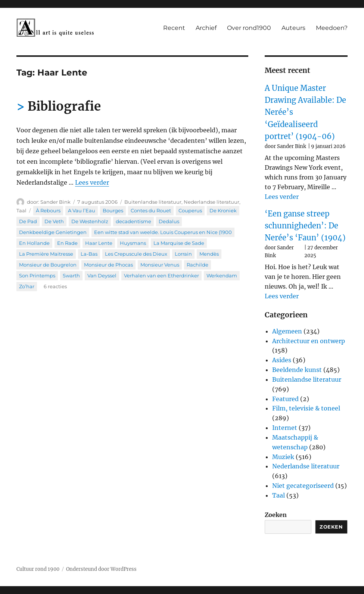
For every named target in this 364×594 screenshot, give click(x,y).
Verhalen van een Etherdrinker (161, 276)
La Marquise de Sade (179, 243)
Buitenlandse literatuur (153, 202)
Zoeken (276, 515)
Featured (285, 399)
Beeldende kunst (297, 370)
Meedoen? (332, 28)
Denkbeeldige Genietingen (53, 232)
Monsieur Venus (160, 265)
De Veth (54, 221)
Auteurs (293, 28)
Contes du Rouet (151, 210)
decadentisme (133, 221)
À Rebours (48, 210)
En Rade (67, 243)
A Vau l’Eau (82, 210)
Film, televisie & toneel (306, 408)
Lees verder (92, 182)
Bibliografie (64, 106)
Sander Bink (55, 202)
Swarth (71, 276)
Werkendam (222, 276)
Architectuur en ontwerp (309, 341)
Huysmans (133, 243)
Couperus (190, 210)
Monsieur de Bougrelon (48, 265)
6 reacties (55, 286)
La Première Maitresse (46, 254)
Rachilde (197, 265)
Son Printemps (37, 276)
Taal (21, 210)
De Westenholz (90, 221)
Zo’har (27, 286)
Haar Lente (99, 243)
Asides (282, 360)
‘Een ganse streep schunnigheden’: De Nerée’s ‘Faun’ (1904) (305, 226)
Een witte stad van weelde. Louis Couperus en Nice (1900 (163, 232)
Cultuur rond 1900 (38, 569)
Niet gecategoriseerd (303, 486)
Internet (285, 428)
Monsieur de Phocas (108, 265)
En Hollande (34, 243)
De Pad (28, 221)
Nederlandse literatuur (211, 202)
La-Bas (89, 254)
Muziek (283, 457)
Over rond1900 (249, 28)
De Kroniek (223, 210)
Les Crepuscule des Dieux (136, 254)
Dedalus (169, 221)
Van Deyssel (102, 276)
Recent (174, 28)
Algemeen (287, 331)
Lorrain (183, 254)
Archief (206, 28)
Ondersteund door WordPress (101, 569)
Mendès (209, 254)
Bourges (113, 210)
